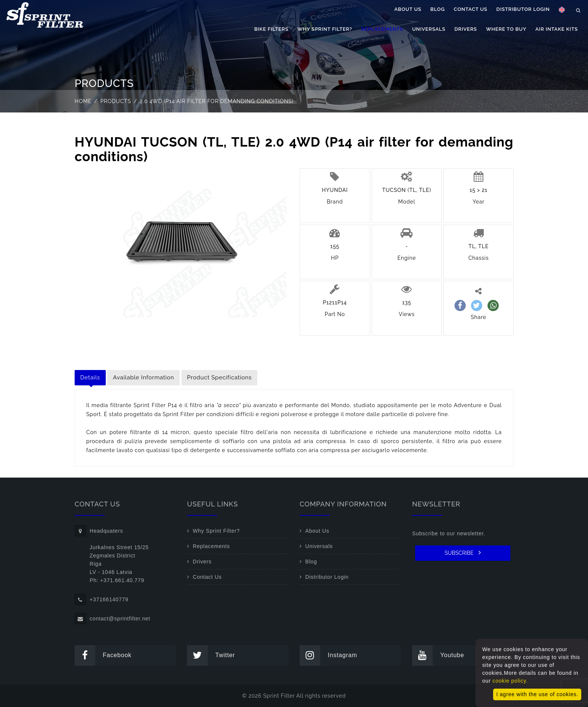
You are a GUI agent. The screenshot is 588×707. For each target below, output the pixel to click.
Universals (429, 29)
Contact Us (471, 9)
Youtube (438, 655)
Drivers (466, 29)
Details (90, 377)
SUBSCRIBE (463, 553)
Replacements (382, 29)
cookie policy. (510, 681)
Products (116, 101)
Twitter (211, 655)
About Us (408, 9)
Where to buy (506, 29)
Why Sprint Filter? (325, 29)
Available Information (143, 377)
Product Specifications (220, 377)
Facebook (103, 655)
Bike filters (271, 29)
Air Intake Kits (557, 29)
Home (83, 101)
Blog (438, 9)
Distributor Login (523, 9)
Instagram (328, 655)
